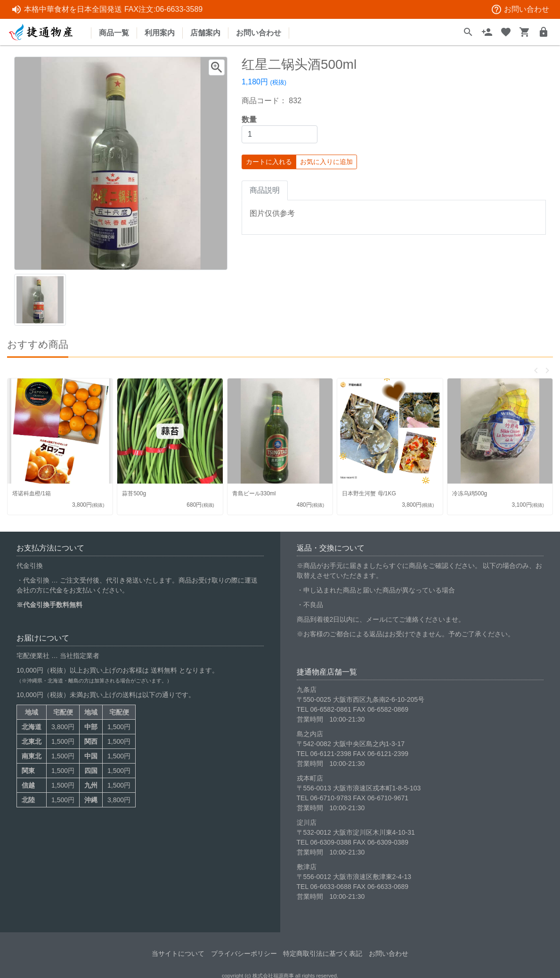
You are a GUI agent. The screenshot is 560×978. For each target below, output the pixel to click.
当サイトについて (178, 949)
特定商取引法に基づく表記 (323, 949)
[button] (536, 370)
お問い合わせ (520, 9)
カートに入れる (269, 162)
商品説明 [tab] (265, 190)
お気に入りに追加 (326, 162)
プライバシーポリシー (244, 949)
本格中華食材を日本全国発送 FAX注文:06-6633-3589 (107, 9)
